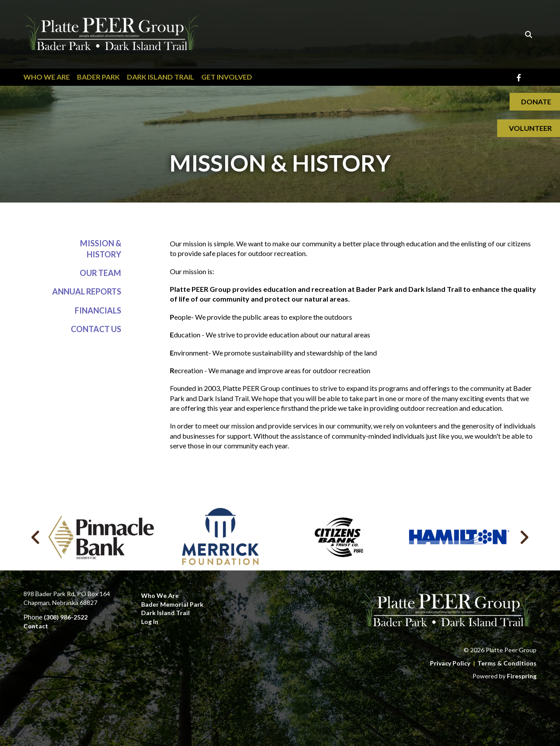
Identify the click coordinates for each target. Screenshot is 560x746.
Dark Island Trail (161, 77)
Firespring (522, 676)
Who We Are (47, 77)
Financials (98, 310)
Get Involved (227, 77)
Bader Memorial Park (172, 604)
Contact (36, 626)
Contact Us (96, 329)
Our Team (100, 273)
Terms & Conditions (507, 663)
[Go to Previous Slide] (36, 537)
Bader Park (98, 77)
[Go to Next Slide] (524, 537)
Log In (150, 622)
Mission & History (101, 249)
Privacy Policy (450, 663)
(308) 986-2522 (66, 617)
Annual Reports (87, 292)
